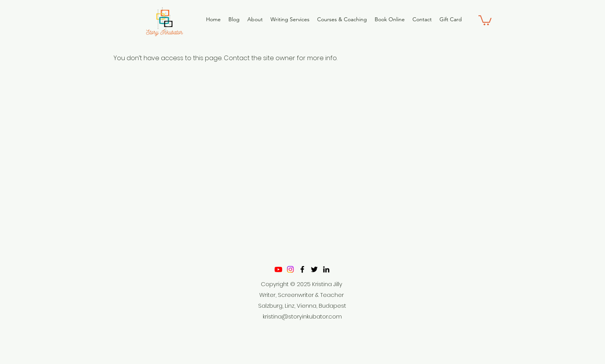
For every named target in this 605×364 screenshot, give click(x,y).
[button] (485, 20)
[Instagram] (290, 269)
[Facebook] (302, 269)
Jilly (338, 284)
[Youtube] (278, 269)
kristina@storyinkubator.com (302, 316)
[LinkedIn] (326, 269)
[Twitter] (314, 269)
